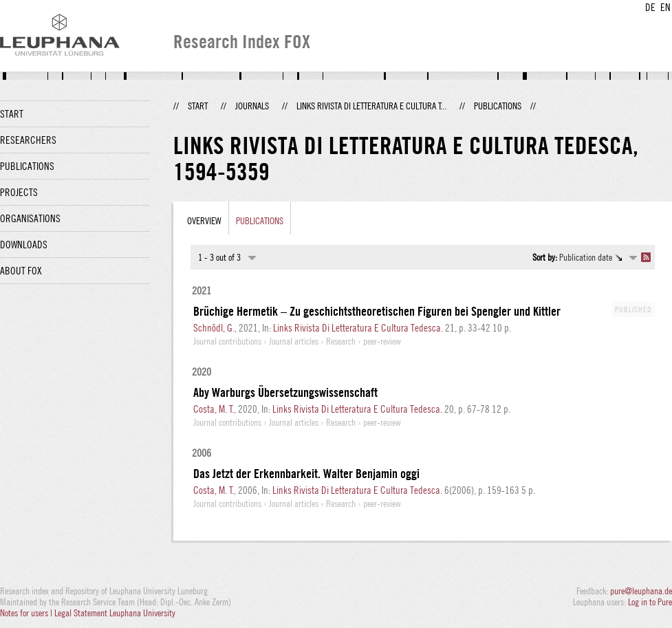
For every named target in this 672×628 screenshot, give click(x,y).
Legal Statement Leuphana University (115, 613)
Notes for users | (27, 613)
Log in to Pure (650, 602)
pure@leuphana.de (641, 591)
